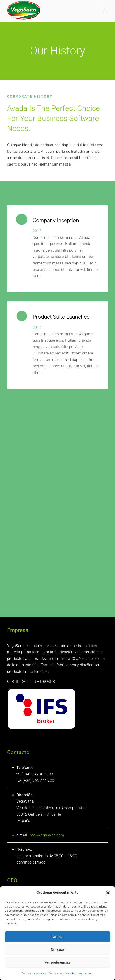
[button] (108, 893)
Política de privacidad (62, 973)
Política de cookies (34, 973)
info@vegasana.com (46, 835)
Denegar (58, 949)
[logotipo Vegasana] (24, 3)
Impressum (86, 973)
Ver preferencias (57, 962)
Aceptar (58, 937)
